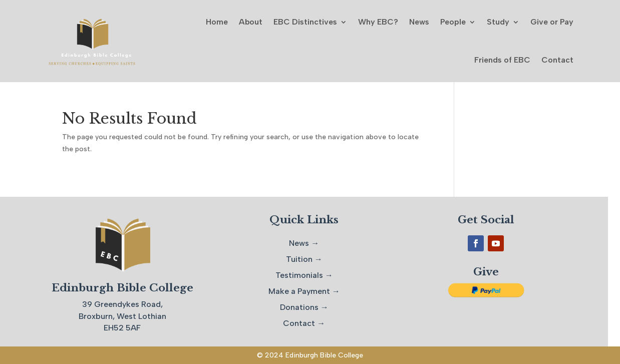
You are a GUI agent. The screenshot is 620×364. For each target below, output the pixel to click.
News (419, 22)
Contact (557, 60)
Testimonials (299, 275)
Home (217, 22)
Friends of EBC (502, 60)
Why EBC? (378, 22)
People (453, 22)
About (251, 22)
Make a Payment (299, 291)
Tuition (299, 259)
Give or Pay (552, 22)
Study (498, 22)
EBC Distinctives (305, 22)
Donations (299, 307)
